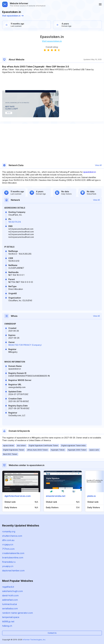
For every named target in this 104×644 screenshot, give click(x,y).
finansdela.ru (9, 562)
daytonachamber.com (13, 571)
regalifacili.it (8, 587)
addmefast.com (10, 600)
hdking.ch (7, 626)
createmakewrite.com (13, 553)
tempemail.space (11, 617)
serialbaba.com (10, 608)
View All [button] (98, 165)
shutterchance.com (12, 536)
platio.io (92, 496)
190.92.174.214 (15, 222)
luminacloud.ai (9, 604)
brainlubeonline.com (13, 558)
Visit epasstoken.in (13, 16)
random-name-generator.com (17, 613)
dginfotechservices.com (18, 496)
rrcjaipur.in (8, 545)
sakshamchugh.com (12, 591)
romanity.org (9, 531)
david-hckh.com (10, 595)
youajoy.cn (8, 566)
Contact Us (52, 633)
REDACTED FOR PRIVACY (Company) (25, 345)
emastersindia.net (56, 496)
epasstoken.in (90, 172)
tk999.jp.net (8, 621)
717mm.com (8, 549)
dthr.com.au (8, 540)
